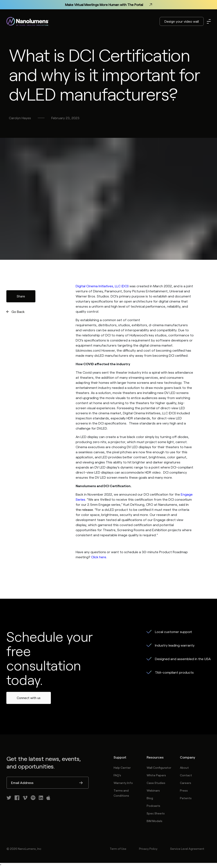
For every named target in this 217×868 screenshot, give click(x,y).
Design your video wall (182, 21)
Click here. (99, 557)
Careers (186, 783)
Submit (81, 783)
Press (184, 790)
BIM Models (154, 821)
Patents (186, 798)
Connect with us (29, 698)
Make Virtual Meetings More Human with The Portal (108, 5)
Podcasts (153, 806)
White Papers (156, 775)
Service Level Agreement (187, 849)
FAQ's (117, 775)
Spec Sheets (156, 813)
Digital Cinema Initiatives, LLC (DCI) (102, 286)
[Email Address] (48, 783)
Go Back (18, 312)
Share (21, 296)
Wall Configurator (159, 768)
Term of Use (118, 849)
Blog (150, 798)
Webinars (153, 790)
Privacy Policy (148, 849)
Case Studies (156, 783)
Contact (186, 775)
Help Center (122, 768)
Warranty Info (123, 783)
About (184, 768)
